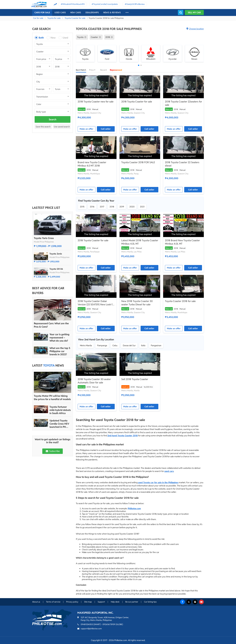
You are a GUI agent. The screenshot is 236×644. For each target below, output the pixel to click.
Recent (104, 70)
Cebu (115, 345)
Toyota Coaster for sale (75, 18)
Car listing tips (150, 602)
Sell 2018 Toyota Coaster (135, 379)
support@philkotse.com (91, 629)
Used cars (60, 12)
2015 (82, 207)
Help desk (115, 602)
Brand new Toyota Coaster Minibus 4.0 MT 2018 (92, 164)
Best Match (81, 70)
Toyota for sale (54, 18)
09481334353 (87, 624)
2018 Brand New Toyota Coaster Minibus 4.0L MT (182, 242)
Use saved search (62, 127)
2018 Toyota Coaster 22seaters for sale (183, 103)
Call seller (106, 129)
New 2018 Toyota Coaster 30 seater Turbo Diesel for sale (137, 303)
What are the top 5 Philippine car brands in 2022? (60, 351)
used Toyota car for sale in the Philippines (158, 482)
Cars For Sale (42, 12)
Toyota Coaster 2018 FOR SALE (138, 162)
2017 (102, 207)
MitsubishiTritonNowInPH (74, 4)
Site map (88, 602)
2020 (132, 207)
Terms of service (53, 602)
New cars (76, 12)
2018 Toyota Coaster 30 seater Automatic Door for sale (94, 381)
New (53, 38)
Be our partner (132, 602)
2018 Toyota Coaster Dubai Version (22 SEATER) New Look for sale (96, 303)
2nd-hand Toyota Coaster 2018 (123, 436)
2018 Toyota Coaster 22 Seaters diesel (182, 164)
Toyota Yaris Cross (44, 238)
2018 (112, 207)
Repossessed (116, 70)
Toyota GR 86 (56, 269)
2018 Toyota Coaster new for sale (96, 102)
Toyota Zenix (56, 254)
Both (41, 38)
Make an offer (86, 129)
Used (65, 38)
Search (53, 119)
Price (93, 70)
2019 (122, 207)
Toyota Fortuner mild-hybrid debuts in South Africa (60, 410)
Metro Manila (86, 345)
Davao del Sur (129, 345)
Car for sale (38, 18)
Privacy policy (72, 602)
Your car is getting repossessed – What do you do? (59, 338)
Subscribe (53, 451)
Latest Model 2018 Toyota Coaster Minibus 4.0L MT (140, 242)
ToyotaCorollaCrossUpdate (106, 4)
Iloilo (143, 345)
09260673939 (109, 624)
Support (101, 602)
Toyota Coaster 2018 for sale (180, 301)
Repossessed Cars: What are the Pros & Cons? (51, 325)
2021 (142, 207)
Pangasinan (156, 345)
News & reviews (112, 12)
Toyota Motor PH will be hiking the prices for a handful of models (52, 398)
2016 (92, 207)
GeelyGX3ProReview (136, 4)
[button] (139, 65)
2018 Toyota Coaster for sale (137, 102)
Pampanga (102, 345)
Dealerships (92, 12)
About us (36, 602)
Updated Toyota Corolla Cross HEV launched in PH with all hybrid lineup (59, 424)
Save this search (43, 127)
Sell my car (194, 12)
